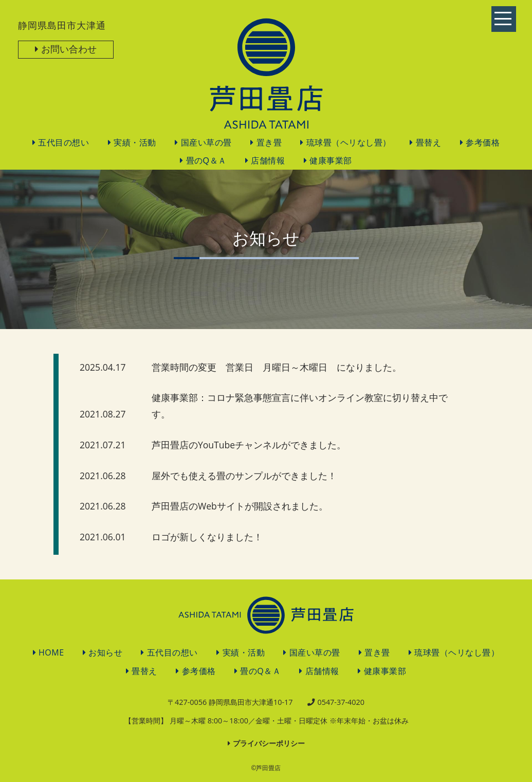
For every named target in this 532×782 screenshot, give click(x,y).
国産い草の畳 (206, 143)
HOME (51, 652)
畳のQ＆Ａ (206, 161)
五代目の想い (63, 143)
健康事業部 (331, 161)
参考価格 (483, 143)
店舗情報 (268, 161)
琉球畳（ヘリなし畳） (349, 143)
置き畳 (269, 143)
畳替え (429, 143)
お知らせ (105, 652)
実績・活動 (135, 143)
